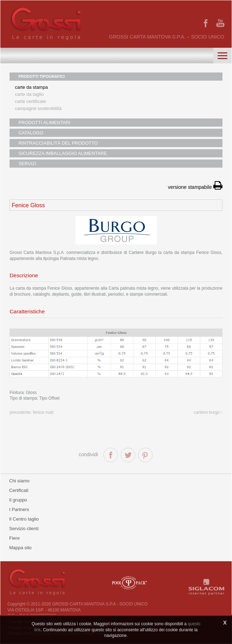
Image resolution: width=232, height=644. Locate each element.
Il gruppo (18, 500)
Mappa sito (20, 548)
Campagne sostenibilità (38, 108)
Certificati (19, 490)
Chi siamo (19, 481)
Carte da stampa (31, 87)
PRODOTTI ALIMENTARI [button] (44, 123)
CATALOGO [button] (31, 133)
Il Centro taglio (24, 519)
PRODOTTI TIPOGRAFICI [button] (41, 76)
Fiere (14, 538)
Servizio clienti (24, 529)
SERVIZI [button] (27, 164)
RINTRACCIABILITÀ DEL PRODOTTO (58, 143)
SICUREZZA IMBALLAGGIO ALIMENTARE (63, 153)
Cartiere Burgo (207, 412)
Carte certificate (30, 101)
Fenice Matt (43, 412)
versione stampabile (195, 187)
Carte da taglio (29, 94)
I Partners (19, 509)
